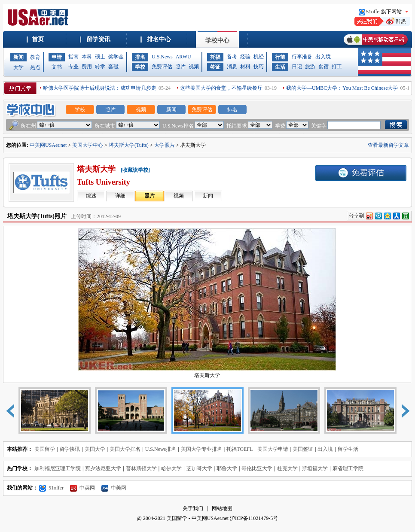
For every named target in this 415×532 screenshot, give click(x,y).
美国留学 (45, 449)
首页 (38, 39)
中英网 (82, 488)
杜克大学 (287, 468)
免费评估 (162, 67)
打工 (337, 67)
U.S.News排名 (161, 449)
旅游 (310, 67)
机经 (259, 57)
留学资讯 (98, 39)
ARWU (183, 57)
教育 (35, 57)
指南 (73, 57)
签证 (215, 67)
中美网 (114, 488)
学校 (140, 67)
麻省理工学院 (348, 468)
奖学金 (116, 57)
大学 (18, 67)
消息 (232, 67)
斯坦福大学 (315, 468)
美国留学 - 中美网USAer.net (198, 518)
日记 (297, 67)
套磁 (113, 67)
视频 (194, 67)
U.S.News (162, 57)
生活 (280, 67)
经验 (245, 57)
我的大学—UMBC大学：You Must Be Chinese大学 (342, 88)
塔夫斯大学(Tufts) (129, 145)
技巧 (259, 67)
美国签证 (303, 449)
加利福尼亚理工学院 (58, 468)
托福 (215, 57)
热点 (35, 67)
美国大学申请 (273, 449)
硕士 (100, 57)
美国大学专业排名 (201, 449)
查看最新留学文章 (388, 145)
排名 (140, 57)
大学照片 (165, 145)
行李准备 (302, 57)
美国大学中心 (88, 145)
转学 (100, 67)
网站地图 (222, 508)
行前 (280, 57)
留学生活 (348, 449)
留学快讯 (70, 449)
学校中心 (217, 41)
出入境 (323, 57)
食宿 (323, 67)
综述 (91, 196)
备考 (232, 57)
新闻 (18, 57)
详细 (120, 196)
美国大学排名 (125, 449)
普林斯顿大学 (141, 468)
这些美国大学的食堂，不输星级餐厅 (221, 88)
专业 (73, 67)
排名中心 (159, 39)
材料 (245, 67)
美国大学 (95, 449)
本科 (87, 57)
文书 (57, 67)
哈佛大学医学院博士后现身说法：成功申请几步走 (100, 88)
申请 (57, 57)
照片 (180, 67)
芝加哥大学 (199, 468)
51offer (51, 488)
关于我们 (193, 508)
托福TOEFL (240, 449)
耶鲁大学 (227, 468)
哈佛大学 (171, 468)
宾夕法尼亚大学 (103, 468)
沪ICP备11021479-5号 (254, 518)
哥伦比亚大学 (257, 468)
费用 (87, 67)
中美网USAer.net (48, 145)
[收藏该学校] (135, 170)
